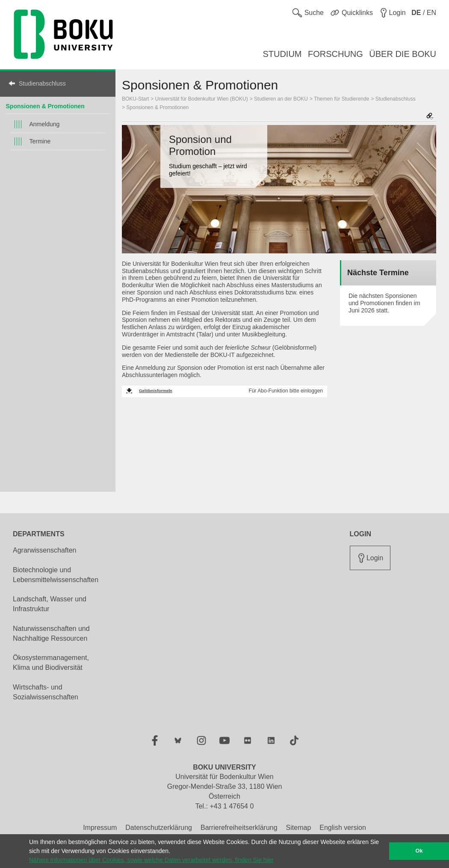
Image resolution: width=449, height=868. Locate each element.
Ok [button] (419, 851)
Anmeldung (45, 124)
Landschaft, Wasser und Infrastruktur (50, 604)
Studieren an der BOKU (281, 99)
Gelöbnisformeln (156, 391)
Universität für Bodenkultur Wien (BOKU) (202, 99)
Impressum (100, 828)
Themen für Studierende (341, 99)
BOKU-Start (135, 99)
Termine (40, 141)
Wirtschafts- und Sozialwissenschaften (46, 692)
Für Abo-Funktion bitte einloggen (286, 391)
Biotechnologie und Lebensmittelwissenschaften (56, 575)
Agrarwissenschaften (45, 550)
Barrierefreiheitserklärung (239, 828)
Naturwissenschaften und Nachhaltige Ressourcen (51, 633)
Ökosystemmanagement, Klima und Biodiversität (51, 663)
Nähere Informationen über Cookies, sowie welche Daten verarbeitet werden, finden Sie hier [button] (151, 860)
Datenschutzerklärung (159, 828)
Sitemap (299, 828)
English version (343, 828)
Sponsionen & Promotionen (45, 106)
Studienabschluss (42, 83)
